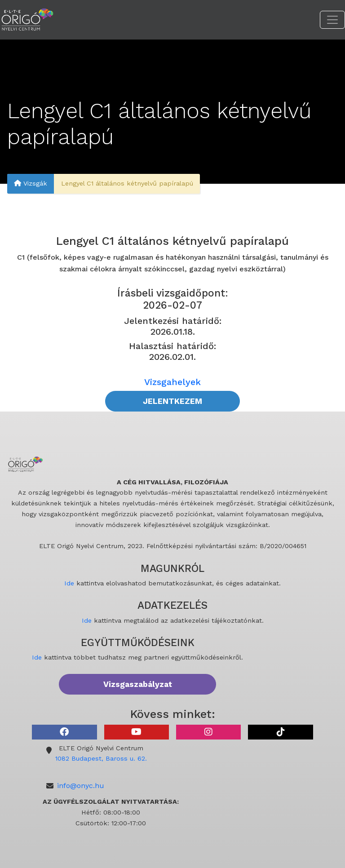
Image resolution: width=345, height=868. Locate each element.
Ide (69, 583)
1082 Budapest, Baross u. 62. (101, 758)
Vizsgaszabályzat (138, 684)
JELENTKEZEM (172, 401)
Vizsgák (31, 184)
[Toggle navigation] (332, 20)
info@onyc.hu (81, 786)
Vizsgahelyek (172, 382)
